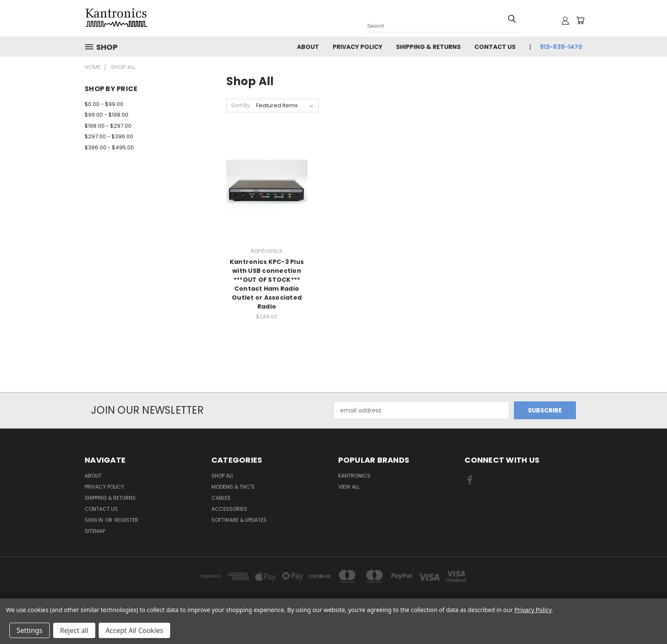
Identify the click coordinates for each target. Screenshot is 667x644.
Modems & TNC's (233, 487)
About (308, 47)
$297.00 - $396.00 (109, 136)
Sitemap (95, 531)
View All (349, 487)
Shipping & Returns (428, 47)
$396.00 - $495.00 (109, 147)
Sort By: (241, 105)
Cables (221, 498)
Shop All (222, 476)
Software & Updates (239, 520)
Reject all (74, 630)
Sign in (94, 520)
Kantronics (354, 476)
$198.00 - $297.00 (108, 126)
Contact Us (495, 47)
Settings (30, 630)
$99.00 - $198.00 (107, 115)
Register (126, 520)
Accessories (229, 509)
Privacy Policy (358, 47)
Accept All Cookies (134, 630)
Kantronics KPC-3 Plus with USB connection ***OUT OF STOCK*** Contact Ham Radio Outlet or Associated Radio (267, 284)
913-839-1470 (561, 47)
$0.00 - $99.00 (104, 104)
